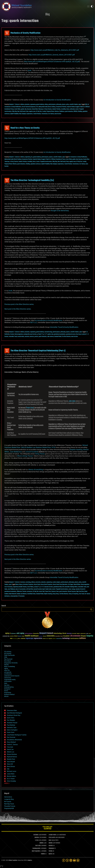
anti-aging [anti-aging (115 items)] (20, 633)
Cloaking (53, 107)
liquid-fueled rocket (47, 589)
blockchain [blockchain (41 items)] (69, 634)
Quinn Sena (11, 718)
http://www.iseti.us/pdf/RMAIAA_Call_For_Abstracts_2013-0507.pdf (55, 50)
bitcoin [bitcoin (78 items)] (64, 633)
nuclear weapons (56, 582)
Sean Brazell (11, 762)
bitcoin (6, 696)
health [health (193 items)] (27, 636)
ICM (63, 587)
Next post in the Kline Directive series (18, 309)
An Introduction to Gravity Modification (57, 100)
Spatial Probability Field (16, 114)
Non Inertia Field (41, 591)
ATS (37, 107)
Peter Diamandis (9, 655)
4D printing (8, 654)
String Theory (40, 454)
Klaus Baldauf (11, 742)
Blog (47, 14)
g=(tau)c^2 (40, 334)
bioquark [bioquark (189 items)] (43, 633)
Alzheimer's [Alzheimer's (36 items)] (14, 634)
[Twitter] (67, 860)
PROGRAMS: (51, 848)
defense (23, 104)
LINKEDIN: (37, 838)
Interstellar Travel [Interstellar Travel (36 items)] (59, 636)
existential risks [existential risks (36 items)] (6, 636)
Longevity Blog (9, 799)
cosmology (28, 582)
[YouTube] (74, 860)
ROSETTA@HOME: (36, 851)
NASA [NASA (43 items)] (11, 639)
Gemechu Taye (12, 727)
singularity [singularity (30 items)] (50, 639)
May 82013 (7, 33)
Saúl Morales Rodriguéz (14, 713)
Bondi (49, 107)
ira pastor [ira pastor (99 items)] (66, 636)
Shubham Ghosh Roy (14, 715)
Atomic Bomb (37, 584)
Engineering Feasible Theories (20, 587)
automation (8, 681)
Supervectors (30, 114)
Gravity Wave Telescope (37, 109)
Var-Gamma (51, 114)
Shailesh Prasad (12, 723)
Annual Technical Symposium (29, 107)
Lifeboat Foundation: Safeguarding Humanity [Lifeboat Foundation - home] (43, 6)
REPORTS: (51, 846)
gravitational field (58, 587)
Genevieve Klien (12, 710)
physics (64, 104)
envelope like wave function (30, 334)
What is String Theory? (25, 456)
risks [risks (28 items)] (47, 639)
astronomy (8, 678)
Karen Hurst (11, 732)
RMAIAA (75, 111)
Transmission (45, 114)
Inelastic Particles (56, 109)
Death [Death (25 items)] (90, 634)
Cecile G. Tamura (12, 745)
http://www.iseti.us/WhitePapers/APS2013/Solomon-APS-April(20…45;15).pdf (52, 61)
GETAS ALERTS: (52, 838)
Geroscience (8, 797)
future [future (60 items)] (16, 636)
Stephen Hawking (76, 450)
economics (38, 582)
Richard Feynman (72, 591)
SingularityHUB (9, 808)
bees (6, 683)
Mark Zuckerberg (10, 666)
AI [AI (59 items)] (10, 634)
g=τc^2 (45, 334)
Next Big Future (9, 804)
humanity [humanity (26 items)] (41, 636)
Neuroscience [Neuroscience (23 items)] (15, 639)
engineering (33, 104)
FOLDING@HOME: (36, 848)
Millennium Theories (22, 591)
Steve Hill (10, 764)
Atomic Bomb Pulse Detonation (60, 584)
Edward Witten (77, 584)
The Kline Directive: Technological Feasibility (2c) (32, 180)
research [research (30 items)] (44, 639)
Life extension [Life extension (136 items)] (75, 636)
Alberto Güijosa (19, 584)
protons (36, 337)
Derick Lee (10, 749)
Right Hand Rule (80, 591)
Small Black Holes (31, 594)
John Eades (72, 401)
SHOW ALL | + (7, 783)
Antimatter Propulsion (28, 584)
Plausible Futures (10, 806)
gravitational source (71, 334)
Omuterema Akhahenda (14, 740)
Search (91, 609)
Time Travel (81, 594)
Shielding (80, 111)
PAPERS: (51, 851)
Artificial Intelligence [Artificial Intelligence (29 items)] (29, 634)
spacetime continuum (36, 164)
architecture (8, 674)
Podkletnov (62, 111)
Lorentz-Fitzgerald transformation (44, 162)
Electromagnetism (19, 334)
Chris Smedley (11, 781)
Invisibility (63, 109)
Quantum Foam (55, 591)
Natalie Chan (11, 759)
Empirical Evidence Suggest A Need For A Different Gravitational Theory (49, 159)
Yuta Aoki (10, 747)
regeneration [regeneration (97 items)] (38, 638)
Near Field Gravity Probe (23, 111)
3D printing (8, 652)
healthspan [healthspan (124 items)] (35, 636)
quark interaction (69, 111)
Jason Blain (11, 774)
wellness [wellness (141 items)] (82, 638)
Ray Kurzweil (8, 659)
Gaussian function (49, 587)
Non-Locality (43, 111)
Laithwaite (72, 109)
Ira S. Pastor (11, 779)
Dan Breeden (11, 720)
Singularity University (11, 663)
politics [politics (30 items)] (19, 639)
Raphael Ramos (12, 757)
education (27, 104)
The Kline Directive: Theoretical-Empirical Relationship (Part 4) (38, 351)
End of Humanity (8, 587)
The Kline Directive (66, 337)
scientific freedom (74, 104)
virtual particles (14, 596)
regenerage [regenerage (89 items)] (29, 638)
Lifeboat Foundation (13, 860)
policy (68, 104)
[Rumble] (78, 860)
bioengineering (9, 687)
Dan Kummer (11, 737)
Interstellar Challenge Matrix (71, 587)
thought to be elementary (60, 211)
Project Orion (30, 408)
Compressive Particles (61, 107)
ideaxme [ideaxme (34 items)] (45, 636)
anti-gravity (8, 672)
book (30, 70)
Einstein (12, 334)
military (46, 104)
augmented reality (10, 680)
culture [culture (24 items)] (87, 634)
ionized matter (21, 337)
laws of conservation (21, 589)
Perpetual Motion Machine (53, 111)
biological (7, 689)
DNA (6, 657)
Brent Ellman (11, 766)
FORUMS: (43, 854)
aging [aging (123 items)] (7, 633)
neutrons (32, 337)
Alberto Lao (11, 752)
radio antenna (50, 337)
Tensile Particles (37, 114)
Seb (8, 769)
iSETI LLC (34, 322)
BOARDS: (51, 843)
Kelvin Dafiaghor (12, 730)
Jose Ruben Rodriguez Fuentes (17, 735)
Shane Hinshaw (12, 754)
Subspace (24, 114)
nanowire (27, 337)
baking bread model (43, 107)
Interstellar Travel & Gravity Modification (64, 327)
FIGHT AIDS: (38, 846)
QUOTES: (51, 854)
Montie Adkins (11, 776)
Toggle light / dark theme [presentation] (92, 6)
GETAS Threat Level (47, 828)
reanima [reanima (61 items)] (23, 638)
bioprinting (8, 693)
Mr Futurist (8, 802)
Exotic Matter (17, 109)
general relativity (40, 104)
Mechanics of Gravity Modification (25, 33)
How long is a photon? (81, 334)
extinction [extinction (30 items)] (12, 636)
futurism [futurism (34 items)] (20, 636)
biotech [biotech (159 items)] (50, 633)
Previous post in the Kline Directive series (19, 304)
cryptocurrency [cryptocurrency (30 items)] (83, 634)
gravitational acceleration (60, 334)
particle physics (52, 104)
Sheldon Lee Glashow (22, 594)
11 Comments (22, 596)
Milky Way (14, 111)
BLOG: (50, 840)
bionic (6, 691)
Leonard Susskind (32, 452)
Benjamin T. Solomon (14, 104)
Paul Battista (11, 725)
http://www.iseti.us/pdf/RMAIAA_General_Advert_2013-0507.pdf (52, 55)
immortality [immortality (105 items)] (51, 636)
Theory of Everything (73, 594)
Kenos (68, 109)
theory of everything (36, 470)
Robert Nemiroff (12, 594)
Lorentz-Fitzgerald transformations (60, 589)
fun (32, 157)
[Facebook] (64, 860)
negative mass (32, 111)
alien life (7, 670)
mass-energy (72, 589)
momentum (30, 591)
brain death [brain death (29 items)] (74, 634)
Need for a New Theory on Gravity (25, 128)
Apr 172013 (7, 128)
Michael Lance (12, 771)
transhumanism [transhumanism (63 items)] (74, 638)
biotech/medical (9, 694)
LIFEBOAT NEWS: (52, 835)
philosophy (59, 104)
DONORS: (42, 843)
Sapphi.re (30, 860)
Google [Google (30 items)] (23, 636)
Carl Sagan (70, 584)
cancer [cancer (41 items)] (78, 634)
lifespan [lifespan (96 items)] (83, 636)
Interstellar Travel (13, 337)
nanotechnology (48, 332)
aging (6, 668)
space (80, 104)
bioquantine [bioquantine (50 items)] (36, 633)
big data (7, 685)
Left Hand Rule (30, 589)
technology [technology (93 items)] (66, 638)
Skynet (6, 665)
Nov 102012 (7, 180)
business (23, 582)
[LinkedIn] (71, 860)
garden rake (24, 109)
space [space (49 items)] (54, 638)
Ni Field (38, 111)
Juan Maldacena (16, 452)
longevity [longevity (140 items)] (90, 636)
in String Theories (47, 109)
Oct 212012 (7, 351)
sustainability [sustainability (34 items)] (59, 639)
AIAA (86, 104)
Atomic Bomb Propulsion (47, 584)
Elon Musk (8, 661)
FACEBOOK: (36, 835)
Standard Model (58, 337)
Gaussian (29, 109)
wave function (58, 114)
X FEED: (37, 840)
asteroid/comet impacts (12, 676)
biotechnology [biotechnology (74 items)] (58, 633)
